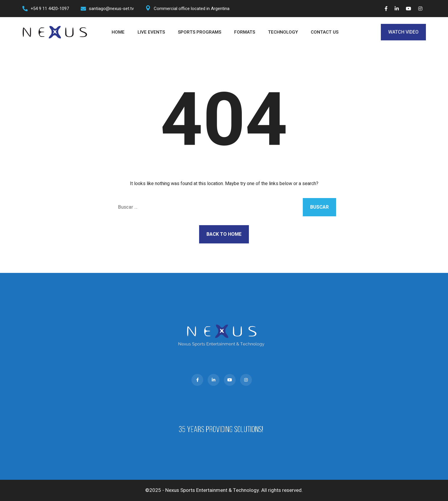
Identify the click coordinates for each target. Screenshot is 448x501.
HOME (118, 32)
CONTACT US (325, 32)
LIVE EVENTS (151, 32)
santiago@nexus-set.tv (111, 9)
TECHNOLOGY (283, 32)
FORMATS (245, 32)
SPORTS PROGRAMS (200, 32)
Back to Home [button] (224, 234)
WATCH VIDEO (403, 32)
